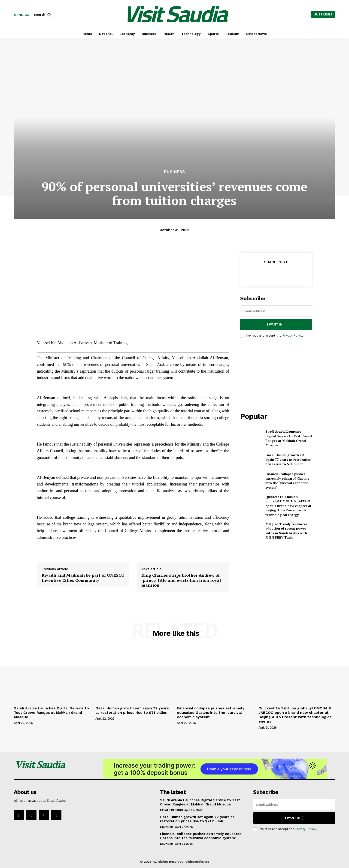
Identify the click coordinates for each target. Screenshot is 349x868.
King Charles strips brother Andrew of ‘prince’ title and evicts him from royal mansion (181, 580)
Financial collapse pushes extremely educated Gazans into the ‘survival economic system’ (287, 481)
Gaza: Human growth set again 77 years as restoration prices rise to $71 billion (288, 459)
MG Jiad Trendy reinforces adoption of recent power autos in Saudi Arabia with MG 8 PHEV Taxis (286, 531)
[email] (276, 311)
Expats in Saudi (171, 810)
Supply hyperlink (52, 550)
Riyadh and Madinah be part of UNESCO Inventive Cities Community (83, 578)
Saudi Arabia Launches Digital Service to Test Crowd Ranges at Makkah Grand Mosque (289, 438)
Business (174, 172)
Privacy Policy (292, 336)
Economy (167, 827)
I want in (276, 324)
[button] (43, 15)
